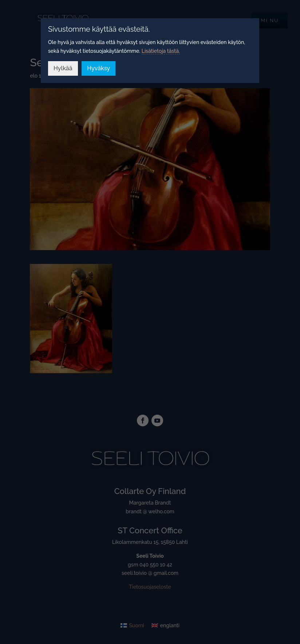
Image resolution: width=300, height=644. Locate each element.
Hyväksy (98, 68)
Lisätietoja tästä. (161, 51)
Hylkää (63, 68)
